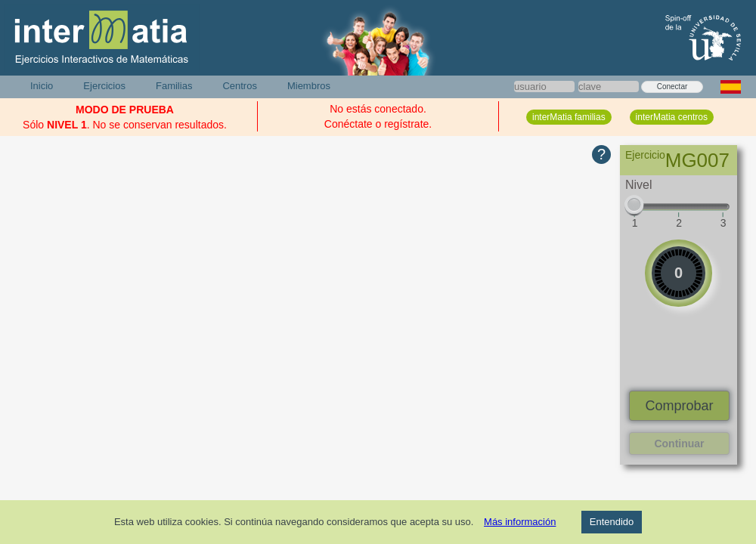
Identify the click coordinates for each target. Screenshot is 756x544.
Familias (174, 86)
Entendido (612, 522)
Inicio (42, 86)
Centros (240, 86)
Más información (520, 522)
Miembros (309, 86)
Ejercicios (104, 86)
